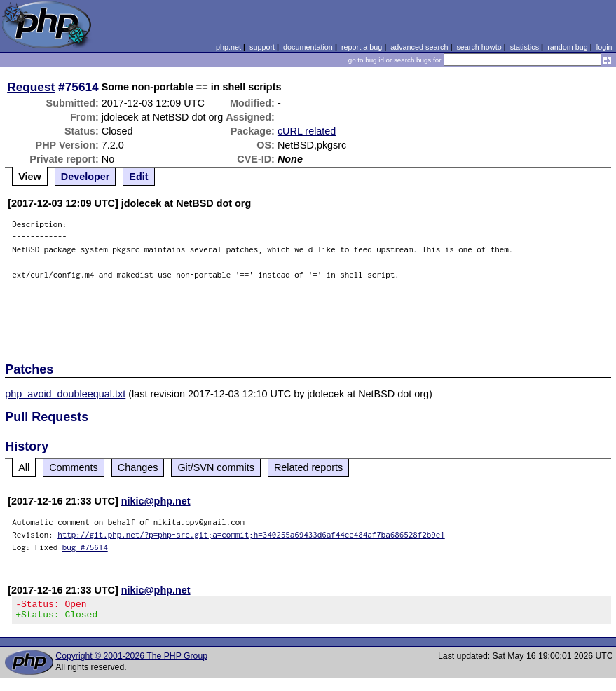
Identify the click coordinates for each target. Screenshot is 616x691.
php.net (228, 47)
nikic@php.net (156, 501)
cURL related (307, 131)
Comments (74, 467)
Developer (85, 177)
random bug (568, 47)
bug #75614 (85, 547)
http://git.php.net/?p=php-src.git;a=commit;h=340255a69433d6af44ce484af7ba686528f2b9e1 (251, 534)
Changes (138, 467)
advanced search (419, 47)
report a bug (362, 47)
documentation (308, 47)
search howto (479, 47)
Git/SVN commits (216, 467)
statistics (525, 47)
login (604, 47)
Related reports (308, 467)
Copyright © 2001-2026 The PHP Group (131, 660)
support (262, 47)
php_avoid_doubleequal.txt (65, 394)
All (24, 467)
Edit (138, 177)
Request (31, 87)
